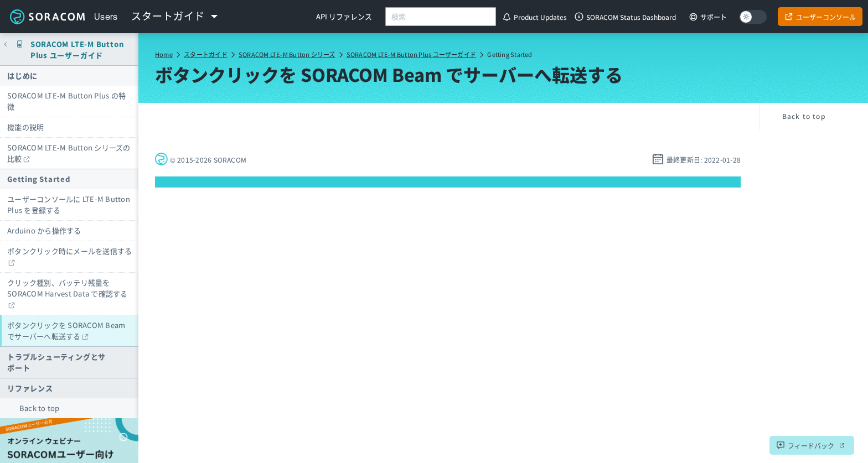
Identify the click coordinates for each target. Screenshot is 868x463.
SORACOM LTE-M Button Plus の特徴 (66, 101)
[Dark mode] (753, 17)
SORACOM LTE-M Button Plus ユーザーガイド (411, 54)
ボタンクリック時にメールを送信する (69, 251)
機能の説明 (25, 127)
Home (164, 54)
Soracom (47, 17)
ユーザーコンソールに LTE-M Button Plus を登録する (69, 204)
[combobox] (441, 17)
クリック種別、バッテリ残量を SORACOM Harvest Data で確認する (68, 288)
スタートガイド (206, 54)
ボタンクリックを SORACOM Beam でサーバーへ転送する (66, 331)
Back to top (40, 408)
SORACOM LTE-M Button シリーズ (287, 54)
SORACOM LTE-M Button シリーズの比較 (69, 153)
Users (106, 17)
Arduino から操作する (44, 230)
